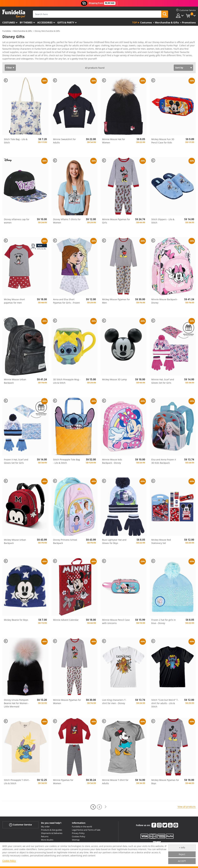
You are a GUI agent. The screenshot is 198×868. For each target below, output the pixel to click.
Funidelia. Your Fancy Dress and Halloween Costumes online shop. (14, 14)
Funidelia (7, 31)
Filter (9, 69)
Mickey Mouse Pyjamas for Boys (165, 783)
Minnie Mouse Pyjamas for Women (67, 703)
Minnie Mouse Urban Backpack (15, 382)
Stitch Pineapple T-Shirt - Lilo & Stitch (17, 783)
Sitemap (76, 841)
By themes (26, 22)
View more (11, 59)
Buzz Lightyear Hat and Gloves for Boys (114, 542)
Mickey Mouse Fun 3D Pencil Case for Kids (163, 142)
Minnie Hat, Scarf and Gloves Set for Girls (163, 382)
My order (45, 828)
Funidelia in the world (82, 828)
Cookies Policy (79, 838)
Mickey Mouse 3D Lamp (115, 381)
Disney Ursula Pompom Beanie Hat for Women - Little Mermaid (16, 704)
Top (135, 22)
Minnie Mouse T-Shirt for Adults (115, 783)
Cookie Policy (9, 861)
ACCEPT (182, 861)
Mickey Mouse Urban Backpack (15, 542)
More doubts (47, 841)
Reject (182, 854)
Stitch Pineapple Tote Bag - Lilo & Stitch (66, 462)
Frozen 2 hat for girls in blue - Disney (164, 623)
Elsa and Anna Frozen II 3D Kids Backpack (164, 462)
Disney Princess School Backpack (65, 542)
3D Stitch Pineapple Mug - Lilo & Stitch (67, 382)
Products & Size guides (52, 831)
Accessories (45, 22)
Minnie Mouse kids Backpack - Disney (112, 462)
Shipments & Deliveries (52, 834)
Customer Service (20, 826)
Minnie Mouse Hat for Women (114, 142)
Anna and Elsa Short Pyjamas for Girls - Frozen (66, 302)
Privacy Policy (78, 834)
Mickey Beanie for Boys (16, 621)
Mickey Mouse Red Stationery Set (161, 542)
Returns (45, 838)
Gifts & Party (66, 22)
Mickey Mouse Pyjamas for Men (116, 302)
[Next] (106, 808)
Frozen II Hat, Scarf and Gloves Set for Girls (16, 462)
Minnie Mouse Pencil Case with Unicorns (116, 623)
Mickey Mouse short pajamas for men (14, 302)
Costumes (9, 22)
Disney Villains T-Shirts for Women (67, 222)
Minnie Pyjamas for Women (63, 783)
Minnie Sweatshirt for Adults (64, 142)
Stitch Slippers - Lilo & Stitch (163, 222)
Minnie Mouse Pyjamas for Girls (116, 222)
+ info (182, 848)
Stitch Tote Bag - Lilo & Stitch (16, 142)
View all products (187, 808)
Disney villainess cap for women (17, 222)
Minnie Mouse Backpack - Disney (165, 302)
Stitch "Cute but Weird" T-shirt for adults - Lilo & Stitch (165, 704)
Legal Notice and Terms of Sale (86, 831)
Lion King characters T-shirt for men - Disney (114, 703)
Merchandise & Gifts (23, 31)
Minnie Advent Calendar (66, 621)
